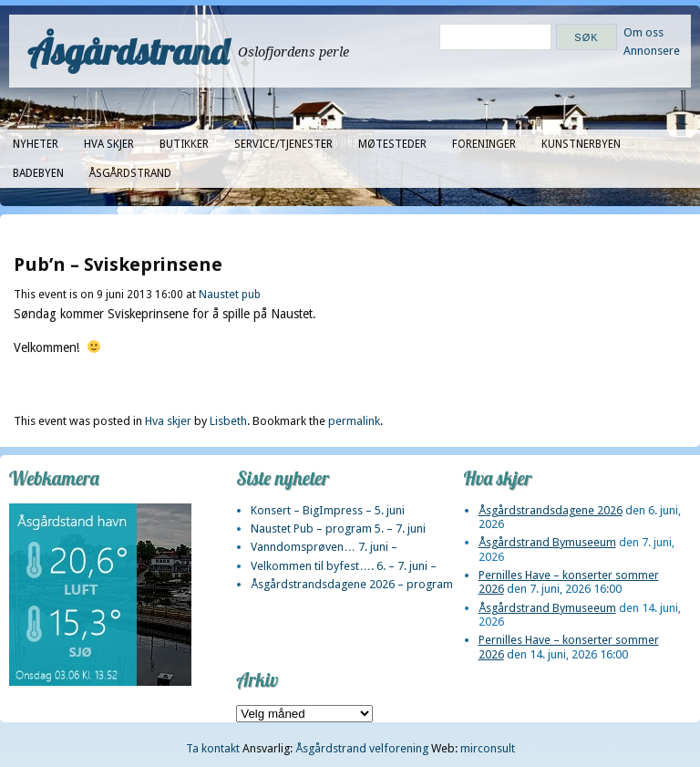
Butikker (184, 144)
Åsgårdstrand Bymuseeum (547, 542)
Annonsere (652, 51)
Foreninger (484, 144)
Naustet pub (230, 295)
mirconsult (488, 748)
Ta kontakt (213, 748)
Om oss (643, 32)
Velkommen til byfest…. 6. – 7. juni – (344, 566)
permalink (354, 421)
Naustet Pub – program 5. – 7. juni (338, 529)
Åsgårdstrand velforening (362, 748)
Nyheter (36, 144)
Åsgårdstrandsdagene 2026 (551, 510)
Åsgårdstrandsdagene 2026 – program (352, 584)
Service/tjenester (283, 144)
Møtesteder (392, 144)
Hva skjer (109, 144)
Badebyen (38, 173)
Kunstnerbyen (581, 144)
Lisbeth (228, 421)
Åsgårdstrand (128, 51)
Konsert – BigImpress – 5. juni (328, 510)
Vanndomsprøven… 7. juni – (324, 547)
